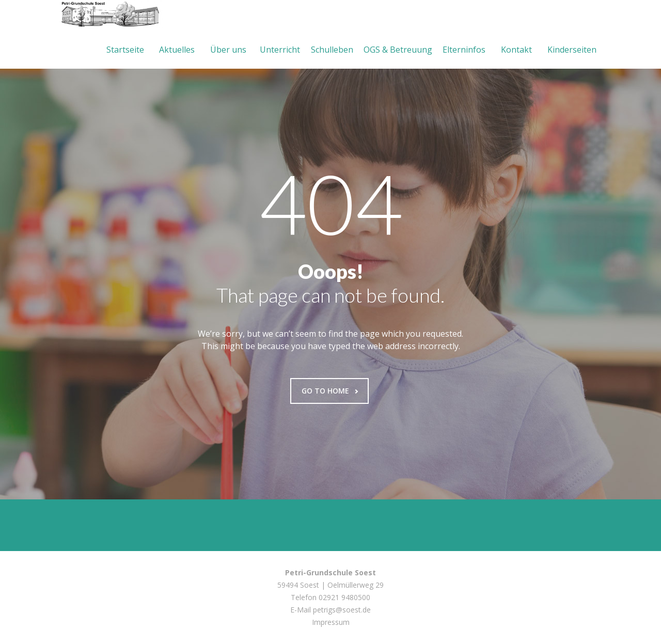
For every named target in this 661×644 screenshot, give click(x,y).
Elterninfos (464, 50)
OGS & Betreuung (398, 50)
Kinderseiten (572, 50)
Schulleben (332, 50)
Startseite (125, 50)
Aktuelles (177, 50)
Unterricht (280, 50)
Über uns (228, 50)
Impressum (331, 622)
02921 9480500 (344, 597)
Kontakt (516, 50)
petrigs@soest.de (342, 610)
